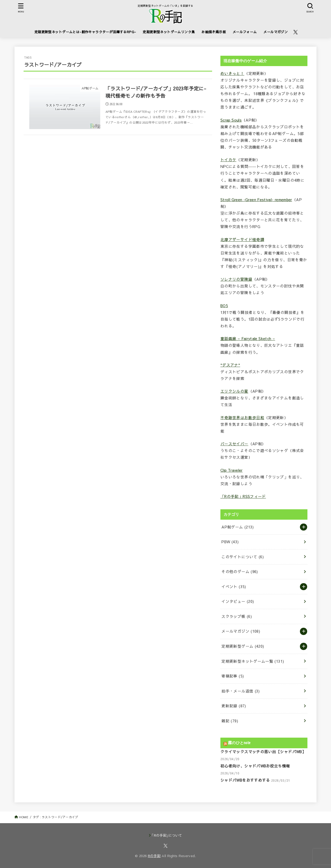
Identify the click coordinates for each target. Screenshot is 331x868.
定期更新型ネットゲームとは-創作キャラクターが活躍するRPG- (85, 32)
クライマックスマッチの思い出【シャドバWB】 (263, 752)
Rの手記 (154, 856)
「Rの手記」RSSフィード (243, 496)
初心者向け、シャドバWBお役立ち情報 (255, 766)
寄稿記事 (233, 676)
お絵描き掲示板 (214, 32)
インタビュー (238, 601)
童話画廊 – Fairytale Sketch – (248, 338)
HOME (24, 817)
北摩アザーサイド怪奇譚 (242, 239)
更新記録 (234, 706)
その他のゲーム (240, 571)
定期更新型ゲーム (243, 646)
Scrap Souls (231, 120)
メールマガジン (276, 32)
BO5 (224, 306)
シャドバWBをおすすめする (245, 780)
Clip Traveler (232, 470)
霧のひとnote (239, 743)
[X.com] (296, 32)
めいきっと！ (232, 73)
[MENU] (21, 8)
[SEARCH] (310, 8)
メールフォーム (245, 32)
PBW (230, 542)
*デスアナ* (230, 365)
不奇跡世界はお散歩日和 (242, 418)
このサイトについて (243, 557)
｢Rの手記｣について (167, 835)
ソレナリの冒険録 (236, 279)
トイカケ (228, 160)
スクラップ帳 (237, 616)
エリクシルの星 (234, 391)
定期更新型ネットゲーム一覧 (253, 661)
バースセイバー (234, 444)
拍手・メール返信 (240, 691)
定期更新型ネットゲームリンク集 (169, 32)
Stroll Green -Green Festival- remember (256, 200)
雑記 (230, 721)
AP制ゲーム (238, 527)
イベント (234, 587)
